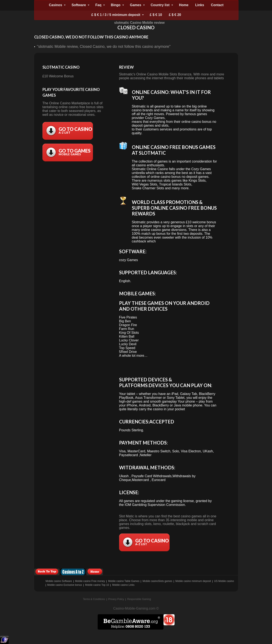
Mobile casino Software (59, 581)
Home (184, 5)
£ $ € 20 (175, 15)
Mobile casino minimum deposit (193, 581)
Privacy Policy (116, 599)
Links (200, 5)
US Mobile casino (224, 581)
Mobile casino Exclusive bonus (65, 585)
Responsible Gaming (139, 599)
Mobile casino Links (123, 585)
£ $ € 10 (156, 15)
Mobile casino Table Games (124, 581)
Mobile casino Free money (90, 581)
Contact (217, 5)
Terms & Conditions (94, 599)
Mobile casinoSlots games (157, 581)
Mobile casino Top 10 (97, 585)
